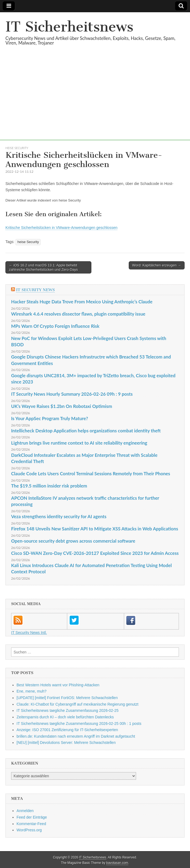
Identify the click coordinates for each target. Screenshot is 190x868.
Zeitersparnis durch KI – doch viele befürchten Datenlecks (65, 717)
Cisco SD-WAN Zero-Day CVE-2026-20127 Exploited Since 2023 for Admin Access (95, 553)
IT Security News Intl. (29, 633)
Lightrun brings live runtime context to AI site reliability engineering (79, 443)
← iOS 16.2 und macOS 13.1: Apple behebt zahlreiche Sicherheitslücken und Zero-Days (43, 267)
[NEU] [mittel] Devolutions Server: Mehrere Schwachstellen (66, 743)
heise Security (17, 148)
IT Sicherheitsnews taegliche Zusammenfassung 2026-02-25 (67, 710)
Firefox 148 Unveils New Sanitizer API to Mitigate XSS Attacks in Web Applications (95, 529)
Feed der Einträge (32, 817)
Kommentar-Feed (31, 824)
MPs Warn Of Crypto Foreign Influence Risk (55, 326)
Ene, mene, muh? (32, 691)
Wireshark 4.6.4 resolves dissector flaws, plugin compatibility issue (78, 314)
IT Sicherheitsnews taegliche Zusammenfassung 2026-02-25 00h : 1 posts (79, 724)
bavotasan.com (117, 863)
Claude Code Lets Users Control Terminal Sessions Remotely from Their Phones (91, 474)
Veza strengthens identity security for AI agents (59, 516)
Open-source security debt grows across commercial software (73, 541)
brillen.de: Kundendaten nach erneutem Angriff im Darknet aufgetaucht (76, 736)
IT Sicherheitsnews (69, 27)
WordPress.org (29, 830)
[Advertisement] (95, 102)
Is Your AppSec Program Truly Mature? (50, 418)
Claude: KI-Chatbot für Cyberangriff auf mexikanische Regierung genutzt (78, 704)
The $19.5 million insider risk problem (49, 486)
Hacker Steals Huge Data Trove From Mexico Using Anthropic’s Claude (82, 302)
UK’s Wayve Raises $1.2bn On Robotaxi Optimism (62, 406)
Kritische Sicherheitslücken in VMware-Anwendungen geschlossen (61, 228)
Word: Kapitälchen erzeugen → (157, 265)
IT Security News (35, 290)
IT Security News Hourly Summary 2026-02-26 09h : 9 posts (72, 394)
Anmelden (25, 811)
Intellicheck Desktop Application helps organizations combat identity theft (86, 431)
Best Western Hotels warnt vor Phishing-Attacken (58, 685)
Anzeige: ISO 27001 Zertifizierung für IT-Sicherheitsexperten (67, 730)
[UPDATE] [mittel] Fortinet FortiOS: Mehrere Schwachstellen (67, 698)
